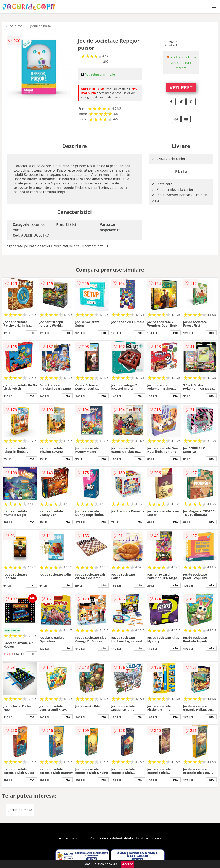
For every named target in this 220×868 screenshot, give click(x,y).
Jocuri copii (16, 26)
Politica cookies (149, 838)
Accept (128, 864)
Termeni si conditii (72, 838)
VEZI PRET (181, 87)
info (31, 333)
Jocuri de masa (40, 26)
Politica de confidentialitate (111, 838)
